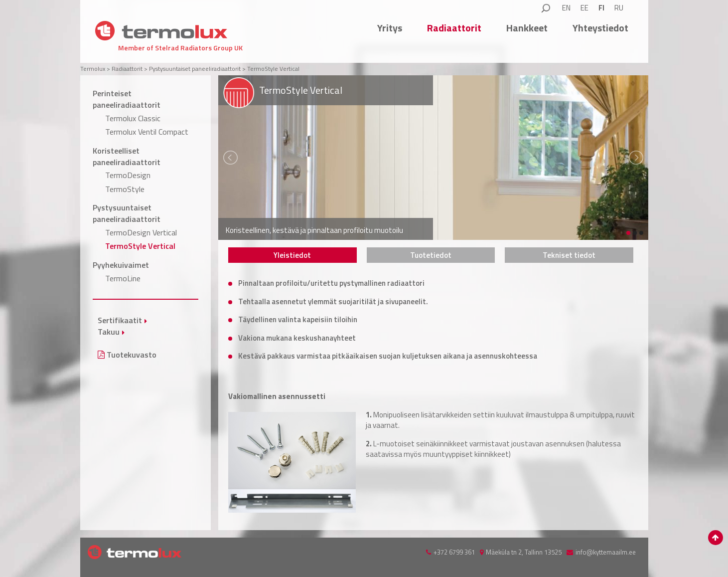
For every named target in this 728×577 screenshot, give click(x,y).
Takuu (109, 332)
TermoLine (123, 278)
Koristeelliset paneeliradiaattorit (127, 156)
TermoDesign (128, 175)
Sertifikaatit (120, 320)
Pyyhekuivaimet (121, 265)
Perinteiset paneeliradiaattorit (127, 99)
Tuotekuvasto (127, 355)
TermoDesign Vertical (141, 232)
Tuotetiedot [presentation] (431, 255)
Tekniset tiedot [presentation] (569, 255)
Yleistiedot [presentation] (292, 255)
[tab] (292, 255)
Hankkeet (527, 28)
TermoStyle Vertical (140, 246)
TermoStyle (125, 189)
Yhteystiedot (600, 28)
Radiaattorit (454, 28)
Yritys (390, 28)
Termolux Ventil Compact (147, 132)
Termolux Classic (133, 118)
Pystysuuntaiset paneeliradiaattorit (127, 213)
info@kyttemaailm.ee (606, 552)
